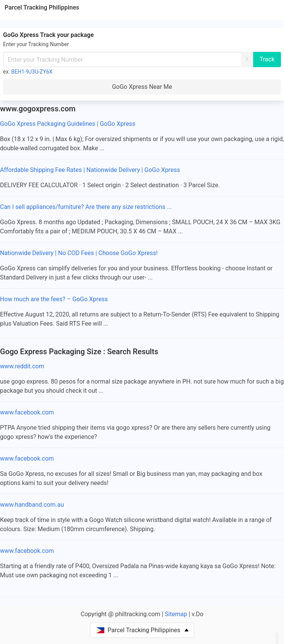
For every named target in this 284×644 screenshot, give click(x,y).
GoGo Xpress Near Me (142, 87)
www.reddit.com (22, 366)
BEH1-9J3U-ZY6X (32, 72)
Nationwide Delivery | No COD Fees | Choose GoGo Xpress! (79, 253)
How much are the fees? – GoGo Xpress (54, 299)
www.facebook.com (27, 412)
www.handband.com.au (32, 505)
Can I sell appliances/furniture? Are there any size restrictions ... (86, 207)
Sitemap (176, 614)
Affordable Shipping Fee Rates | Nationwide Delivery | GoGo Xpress (90, 170)
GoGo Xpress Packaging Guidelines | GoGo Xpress (68, 124)
